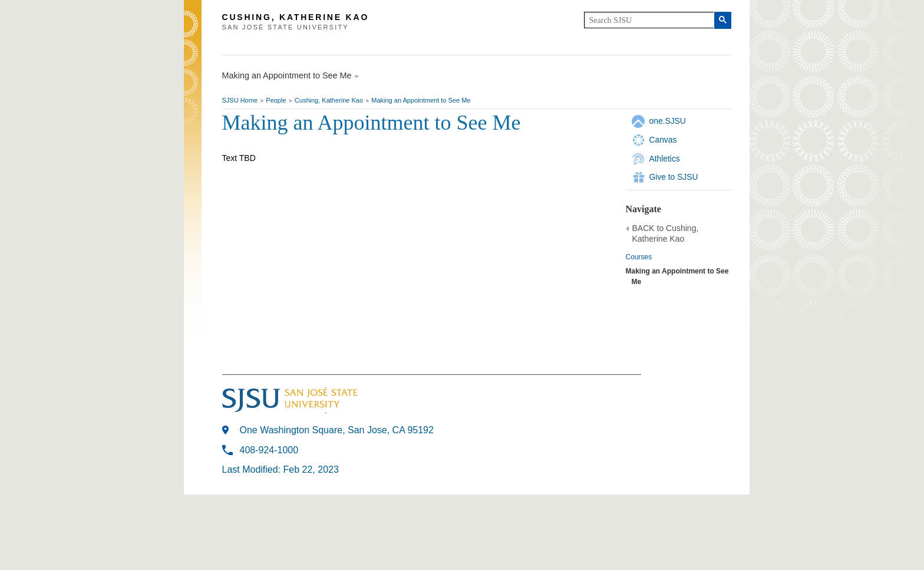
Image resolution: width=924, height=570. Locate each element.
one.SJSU (668, 121)
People (276, 100)
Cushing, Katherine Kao (329, 100)
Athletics (665, 159)
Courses (639, 257)
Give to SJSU (674, 177)
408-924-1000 (269, 450)
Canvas (663, 140)
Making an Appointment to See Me (421, 100)
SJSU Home (240, 100)
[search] (649, 20)
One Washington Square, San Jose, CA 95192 (337, 430)
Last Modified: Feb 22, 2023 (280, 469)
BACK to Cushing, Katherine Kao (666, 233)
